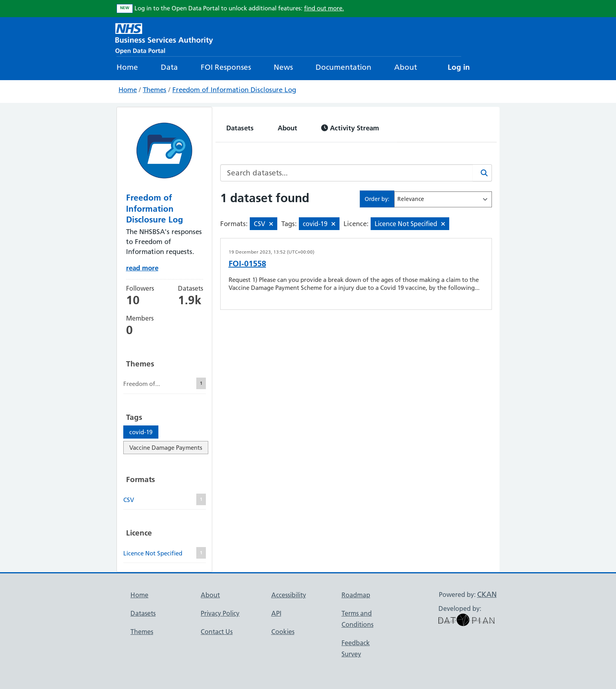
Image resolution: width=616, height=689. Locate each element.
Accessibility (289, 595)
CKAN (487, 594)
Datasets (240, 128)
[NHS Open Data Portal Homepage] (164, 38)
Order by (376, 199)
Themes (155, 90)
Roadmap (356, 595)
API (276, 613)
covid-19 (141, 432)
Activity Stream (350, 128)
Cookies (283, 632)
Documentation (344, 67)
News (283, 67)
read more (142, 268)
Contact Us (217, 632)
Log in (459, 67)
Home (127, 67)
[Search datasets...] (347, 173)
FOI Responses (226, 67)
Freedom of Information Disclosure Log (234, 90)
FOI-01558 (247, 264)
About (406, 67)
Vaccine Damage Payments (166, 448)
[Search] (482, 173)
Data (169, 67)
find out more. (324, 8)
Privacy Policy (220, 613)
